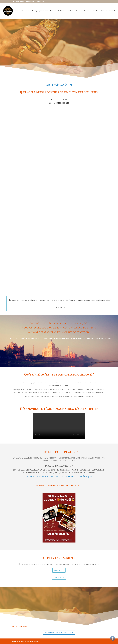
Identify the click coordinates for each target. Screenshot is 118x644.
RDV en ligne (25, 11)
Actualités (95, 11)
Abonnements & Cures (58, 11)
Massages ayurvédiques (40, 11)
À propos (104, 11)
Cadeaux (79, 11)
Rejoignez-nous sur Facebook (59, 632)
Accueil (16, 11)
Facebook (59, 570)
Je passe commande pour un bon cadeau (59, 486)
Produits (71, 11)
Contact (112, 11)
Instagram (59, 577)
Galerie (87, 11)
